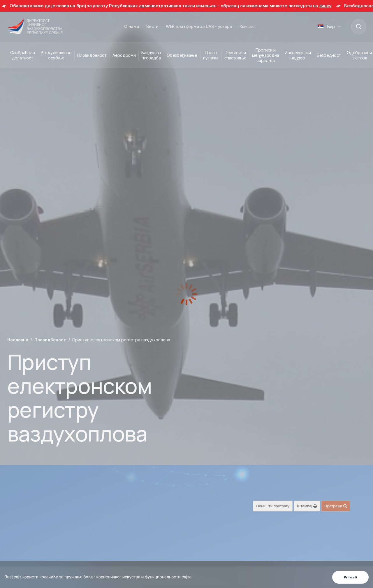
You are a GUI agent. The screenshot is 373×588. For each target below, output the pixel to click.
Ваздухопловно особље (56, 55)
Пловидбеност (92, 55)
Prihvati (350, 577)
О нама (132, 26)
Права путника (211, 55)
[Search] (358, 27)
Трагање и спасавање (235, 55)
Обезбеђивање (182, 55)
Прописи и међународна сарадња (265, 55)
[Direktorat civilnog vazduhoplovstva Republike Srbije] (35, 27)
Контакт (248, 26)
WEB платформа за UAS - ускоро (199, 26)
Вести (152, 26)
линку (326, 6)
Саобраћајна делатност (23, 55)
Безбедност (329, 55)
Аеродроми (124, 55)
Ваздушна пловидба (151, 55)
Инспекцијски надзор (298, 55)
